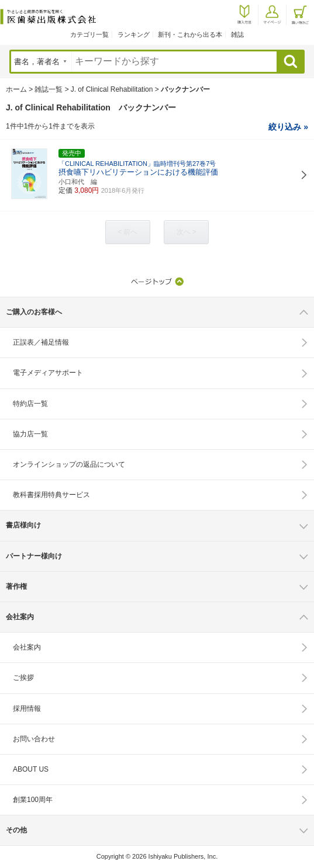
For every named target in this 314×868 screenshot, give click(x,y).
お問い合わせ (34, 739)
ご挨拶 (23, 678)
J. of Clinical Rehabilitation (112, 89)
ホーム (16, 89)
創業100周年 (33, 800)
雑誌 (237, 34)
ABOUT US (31, 769)
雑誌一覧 (49, 89)
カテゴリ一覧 (89, 34)
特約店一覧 (30, 404)
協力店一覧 (30, 434)
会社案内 (27, 647)
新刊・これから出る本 (190, 34)
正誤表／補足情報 (41, 342)
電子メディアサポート (48, 373)
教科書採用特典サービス (51, 495)
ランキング (134, 34)
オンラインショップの (69, 464)
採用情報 (27, 709)
